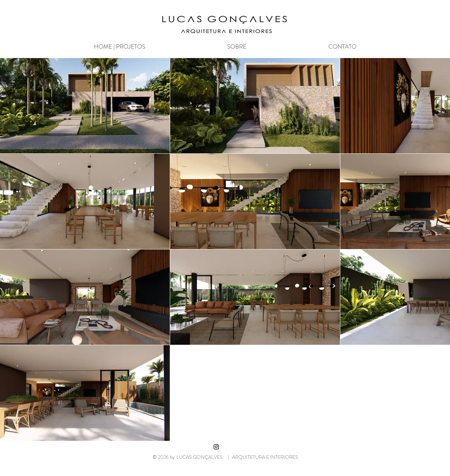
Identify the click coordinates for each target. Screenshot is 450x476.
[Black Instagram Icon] (216, 447)
